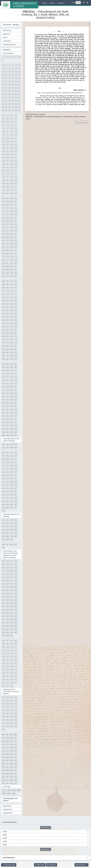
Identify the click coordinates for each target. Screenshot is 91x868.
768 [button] (7, 704)
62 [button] (16, 91)
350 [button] (12, 320)
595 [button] (12, 536)
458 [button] (12, 409)
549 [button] (7, 492)
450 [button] (12, 403)
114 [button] (12, 125)
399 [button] (16, 359)
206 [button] (12, 202)
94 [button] (3, 111)
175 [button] (16, 174)
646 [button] (7, 594)
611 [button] (12, 564)
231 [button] (16, 221)
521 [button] (7, 469)
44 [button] (16, 81)
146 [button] (12, 151)
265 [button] (7, 250)
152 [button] (3, 158)
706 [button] (12, 644)
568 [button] (3, 508)
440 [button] (3, 396)
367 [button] (16, 333)
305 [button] (7, 284)
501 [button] (7, 453)
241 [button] (7, 231)
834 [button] (12, 761)
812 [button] (3, 744)
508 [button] (3, 459)
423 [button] (16, 380)
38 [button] (16, 78)
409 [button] (7, 370)
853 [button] (7, 777)
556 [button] (3, 498)
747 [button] (16, 676)
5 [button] (12, 57)
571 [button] (16, 508)
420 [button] (3, 380)
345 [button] (7, 317)
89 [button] (6, 107)
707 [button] (16, 644)
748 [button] (3, 680)
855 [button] (16, 777)
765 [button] (12, 701)
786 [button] (16, 717)
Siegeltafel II (7, 809)
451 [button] (16, 403)
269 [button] (7, 253)
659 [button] (12, 603)
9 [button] (3, 60)
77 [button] (6, 101)
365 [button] (7, 333)
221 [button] (7, 215)
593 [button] (3, 536)
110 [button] (12, 122)
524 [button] (3, 472)
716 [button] (3, 654)
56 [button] (16, 88)
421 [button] (7, 380)
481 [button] (7, 429)
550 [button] (12, 492)
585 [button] (3, 530)
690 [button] (7, 629)
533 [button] (7, 479)
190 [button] (12, 187)
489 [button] (7, 435)
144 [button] (3, 151)
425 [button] (7, 383)
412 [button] (3, 374)
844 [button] (3, 770)
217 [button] (7, 211)
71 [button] (6, 98)
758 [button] (12, 686)
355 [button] (16, 323)
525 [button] (7, 472)
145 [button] (7, 151)
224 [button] (3, 218)
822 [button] (12, 751)
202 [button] (12, 198)
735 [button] (16, 667)
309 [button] (7, 288)
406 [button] (12, 367)
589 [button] (3, 533)
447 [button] (16, 400)
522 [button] (12, 469)
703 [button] (16, 641)
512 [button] (3, 462)
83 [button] (6, 104)
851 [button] (16, 774)
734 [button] (12, 667)
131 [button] (16, 138)
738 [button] (12, 670)
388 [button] (3, 353)
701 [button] (7, 641)
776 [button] (7, 710)
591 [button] (12, 533)
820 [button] (3, 751)
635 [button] (12, 584)
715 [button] (16, 650)
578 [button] (7, 523)
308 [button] (3, 288)
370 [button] (12, 336)
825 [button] (7, 754)
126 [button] (12, 135)
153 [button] (7, 158)
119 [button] (16, 128)
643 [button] (12, 590)
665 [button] (3, 610)
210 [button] (12, 205)
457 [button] (7, 409)
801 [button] (7, 735)
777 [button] (12, 710)
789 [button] (12, 720)
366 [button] (12, 333)
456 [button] (3, 409)
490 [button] (12, 435)
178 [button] (12, 177)
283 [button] (16, 263)
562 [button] (12, 501)
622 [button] (7, 574)
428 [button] (3, 387)
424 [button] (3, 383)
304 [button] (3, 284)
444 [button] (3, 400)
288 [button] (3, 270)
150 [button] (12, 154)
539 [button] (16, 482)
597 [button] (3, 540)
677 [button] (3, 619)
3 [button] (7, 57)
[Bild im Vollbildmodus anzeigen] (89, 24)
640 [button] (16, 587)
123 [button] (16, 132)
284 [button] (3, 266)
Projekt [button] (52, 3)
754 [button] (12, 683)
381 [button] (7, 346)
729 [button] (7, 663)
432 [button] (3, 390)
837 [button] (7, 764)
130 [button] (12, 138)
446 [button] (12, 400)
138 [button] (12, 145)
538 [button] (12, 482)
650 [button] (7, 597)
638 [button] (7, 587)
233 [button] (7, 224)
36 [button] (9, 78)
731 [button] (16, 663)
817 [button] (7, 748)
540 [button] (3, 485)
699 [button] (12, 636)
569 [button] (7, 508)
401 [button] (7, 364)
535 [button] (16, 479)
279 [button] (16, 260)
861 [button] (7, 783)
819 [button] (16, 748)
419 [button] (16, 377)
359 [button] (16, 327)
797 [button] (12, 726)
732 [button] (3, 667)
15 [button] (19, 65)
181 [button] (7, 180)
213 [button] (7, 208)
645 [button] (3, 594)
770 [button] (16, 704)
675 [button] (12, 616)
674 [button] (7, 616)
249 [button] (7, 237)
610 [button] (7, 564)
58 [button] (3, 91)
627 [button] (12, 577)
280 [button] (3, 263)
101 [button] (7, 115)
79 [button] (13, 101)
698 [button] (7, 636)
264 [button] (3, 250)
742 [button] (12, 673)
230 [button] (12, 221)
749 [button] (7, 680)
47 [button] (6, 85)
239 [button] (16, 228)
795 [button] (3, 726)
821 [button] (7, 751)
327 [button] (16, 301)
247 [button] (16, 234)
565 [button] (7, 505)
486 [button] (12, 432)
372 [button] (3, 340)
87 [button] (19, 104)
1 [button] (3, 57)
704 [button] (3, 644)
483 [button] (16, 429)
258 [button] (12, 244)
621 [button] (3, 574)
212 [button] (3, 208)
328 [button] (3, 304)
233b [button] (9, 790)
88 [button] (3, 107)
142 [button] (12, 148)
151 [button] (16, 154)
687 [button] (12, 626)
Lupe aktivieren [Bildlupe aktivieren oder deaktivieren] (81, 122)
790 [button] (16, 720)
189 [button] (7, 187)
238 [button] (12, 228)
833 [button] (7, 761)
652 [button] (16, 597)
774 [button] (16, 707)
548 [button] (3, 492)
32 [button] (16, 75)
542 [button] (12, 485)
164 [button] (3, 167)
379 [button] (16, 343)
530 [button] (12, 475)
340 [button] (3, 314)
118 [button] (12, 128)
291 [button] (16, 270)
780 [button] (7, 713)
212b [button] (4, 790)
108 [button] (3, 122)
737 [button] (7, 670)
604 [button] (3, 548)
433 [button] (7, 390)
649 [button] (3, 597)
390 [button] (12, 353)
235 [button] (16, 224)
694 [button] (7, 632)
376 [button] (3, 343)
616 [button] (16, 568)
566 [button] (12, 505)
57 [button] (19, 88)
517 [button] (7, 466)
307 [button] (16, 284)
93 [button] (19, 107)
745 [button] (7, 676)
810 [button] (12, 741)
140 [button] (3, 148)
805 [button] (7, 738)
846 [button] (12, 770)
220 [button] (3, 215)
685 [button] (3, 626)
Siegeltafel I (7, 806)
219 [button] (16, 211)
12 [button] (9, 65)
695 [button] (12, 632)
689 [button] (3, 629)
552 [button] (3, 495)
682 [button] (7, 623)
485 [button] (7, 432)
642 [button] (7, 590)
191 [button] (16, 187)
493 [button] (7, 444)
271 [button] (16, 253)
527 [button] (16, 472)
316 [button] (3, 294)
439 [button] (16, 393)
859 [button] (16, 780)
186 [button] (12, 184)
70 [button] (3, 98)
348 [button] (3, 320)
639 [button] (12, 587)
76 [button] (3, 101)
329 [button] (7, 304)
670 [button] (7, 613)
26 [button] (16, 72)
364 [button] (3, 333)
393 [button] (7, 356)
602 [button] (12, 544)
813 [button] (7, 744)
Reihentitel (7, 30)
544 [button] (3, 488)
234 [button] (12, 224)
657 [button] (3, 603)
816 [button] (3, 748)
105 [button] (7, 119)
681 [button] (3, 623)
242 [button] (12, 231)
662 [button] (7, 606)
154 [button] (12, 158)
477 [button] (7, 426)
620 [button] (16, 571)
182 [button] (12, 180)
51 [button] (19, 85)
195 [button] (16, 190)
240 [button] (3, 231)
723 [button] (16, 657)
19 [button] (13, 68)
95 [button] (6, 111)
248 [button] (3, 237)
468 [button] (3, 419)
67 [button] (13, 94)
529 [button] (7, 475)
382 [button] (12, 346)
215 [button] (16, 208)
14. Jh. (5, 838)
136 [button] (3, 145)
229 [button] (7, 221)
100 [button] (3, 115)
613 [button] (3, 568)
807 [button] (16, 738)
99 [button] (19, 111)
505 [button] (7, 456)
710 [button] (12, 647)
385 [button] (7, 349)
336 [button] (3, 310)
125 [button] (7, 135)
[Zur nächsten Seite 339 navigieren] (81, 865)
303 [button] (16, 281)
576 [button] (16, 520)
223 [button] (16, 215)
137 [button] (7, 145)
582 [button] (7, 527)
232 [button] (3, 224)
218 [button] (12, 211)
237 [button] (7, 228)
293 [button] (7, 273)
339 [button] (16, 310)
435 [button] (16, 390)
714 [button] (12, 650)
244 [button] (3, 234)
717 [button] (7, 654)
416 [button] (3, 377)
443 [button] (16, 396)
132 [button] (3, 141)
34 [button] (3, 78)
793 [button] (12, 723)
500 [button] (3, 453)
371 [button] (16, 336)
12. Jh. (5, 831)
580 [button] (16, 523)
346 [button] (12, 317)
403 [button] (16, 364)
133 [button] (7, 141)
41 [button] (6, 81)
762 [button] (16, 697)
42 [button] (9, 81)
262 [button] (12, 247)
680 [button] (16, 619)
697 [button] (3, 636)
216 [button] (3, 211)
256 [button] (3, 244)
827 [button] (16, 754)
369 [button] (7, 336)
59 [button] (6, 91)
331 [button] (16, 304)
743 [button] (16, 673)
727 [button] (16, 660)
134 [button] (12, 141)
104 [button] (3, 119)
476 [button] (3, 426)
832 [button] (3, 761)
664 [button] (16, 606)
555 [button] (16, 495)
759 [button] (3, 697)
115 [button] (16, 125)
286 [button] (12, 266)
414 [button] (12, 374)
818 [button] (12, 748)
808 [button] (3, 741)
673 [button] (3, 616)
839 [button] (16, 764)
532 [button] (3, 479)
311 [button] (16, 288)
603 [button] (16, 544)
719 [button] (16, 654)
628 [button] (16, 577)
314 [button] (12, 291)
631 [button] (12, 581)
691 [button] (12, 629)
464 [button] (3, 416)
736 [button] (3, 670)
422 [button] (12, 380)
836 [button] (3, 764)
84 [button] (9, 104)
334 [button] (12, 307)
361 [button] (7, 330)
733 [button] (7, 667)
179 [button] (16, 177)
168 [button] (3, 171)
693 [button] (3, 632)
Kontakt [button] (61, 3)
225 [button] (7, 218)
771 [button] (3, 707)
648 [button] (16, 594)
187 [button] (16, 184)
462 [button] (12, 413)
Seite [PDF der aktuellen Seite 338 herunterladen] (40, 865)
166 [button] (12, 167)
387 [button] (16, 349)
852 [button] (3, 777)
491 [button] (16, 435)
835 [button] (16, 761)
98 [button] (16, 111)
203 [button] (16, 198)
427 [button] (16, 383)
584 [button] (16, 527)
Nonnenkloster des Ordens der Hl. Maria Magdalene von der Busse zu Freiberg (10, 554)
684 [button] (16, 623)
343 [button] (16, 314)
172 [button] (3, 174)
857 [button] (7, 780)
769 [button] (12, 704)
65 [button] (6, 94)
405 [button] (7, 367)
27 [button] (19, 72)
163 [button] (16, 164)
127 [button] (16, 135)
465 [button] (7, 416)
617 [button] (3, 571)
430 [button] (12, 387)
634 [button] (7, 584)
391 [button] (16, 353)
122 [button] (12, 132)
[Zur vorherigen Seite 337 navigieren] (9, 865)
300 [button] (3, 281)
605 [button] (3, 561)
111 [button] (16, 122)
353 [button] (7, 323)
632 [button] (16, 581)
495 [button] (16, 444)
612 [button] (16, 564)
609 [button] (3, 564)
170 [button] (12, 171)
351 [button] (16, 320)
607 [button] (12, 561)
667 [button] (12, 610)
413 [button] (7, 374)
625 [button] (3, 577)
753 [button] (7, 683)
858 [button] (12, 780)
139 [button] (16, 145)
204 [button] (3, 202)
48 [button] (9, 85)
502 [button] (12, 453)
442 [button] (12, 396)
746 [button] (12, 676)
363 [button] (16, 330)
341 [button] (7, 314)
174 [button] (12, 174)
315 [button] (16, 291)
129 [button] (7, 138)
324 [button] (3, 301)
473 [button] (7, 422)
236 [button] (3, 228)
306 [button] (12, 284)
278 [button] (12, 260)
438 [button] (12, 393)
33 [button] (19, 75)
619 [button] (12, 571)
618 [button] (7, 571)
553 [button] (7, 495)
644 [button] (16, 590)
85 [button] (13, 104)
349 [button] (7, 320)
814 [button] (12, 744)
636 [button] (16, 584)
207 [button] (16, 202)
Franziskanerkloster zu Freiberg (11, 515)
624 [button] (16, 574)
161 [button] (7, 164)
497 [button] (7, 448)
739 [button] (16, 670)
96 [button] (9, 111)
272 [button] (3, 257)
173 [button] (7, 174)
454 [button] (12, 406)
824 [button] (3, 754)
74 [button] (16, 98)
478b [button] (9, 793)
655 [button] (12, 600)
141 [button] (7, 148)
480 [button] (3, 429)
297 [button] (7, 276)
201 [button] (7, 198)
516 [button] (3, 466)
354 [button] (12, 323)
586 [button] (7, 530)
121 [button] (7, 132)
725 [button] (7, 660)
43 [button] (13, 81)
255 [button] (16, 241)
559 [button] (16, 498)
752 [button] (3, 683)
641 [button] (3, 590)
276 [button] (3, 260)
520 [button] (3, 469)
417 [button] (7, 377)
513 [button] (7, 462)
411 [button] (16, 370)
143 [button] (16, 148)
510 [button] (12, 459)
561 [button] (7, 501)
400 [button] (3, 364)
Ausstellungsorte (9, 858)
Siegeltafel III (8, 813)
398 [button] (12, 359)
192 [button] (3, 190)
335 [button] (16, 307)
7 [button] (17, 57)
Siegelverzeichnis (9, 44)
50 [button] (16, 85)
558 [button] (12, 498)
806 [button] (12, 738)
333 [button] (7, 307)
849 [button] (7, 774)
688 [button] (16, 626)
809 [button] (7, 741)
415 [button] (16, 374)
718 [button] (12, 654)
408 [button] (3, 370)
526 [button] (12, 472)
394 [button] (12, 356)
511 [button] (16, 459)
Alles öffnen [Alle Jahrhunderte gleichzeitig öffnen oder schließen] (45, 828)
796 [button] (7, 726)
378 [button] (12, 343)
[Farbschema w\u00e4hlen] (88, 3)
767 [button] (3, 704)
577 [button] (3, 523)
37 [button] (13, 78)
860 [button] (3, 783)
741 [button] (7, 673)
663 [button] (12, 606)
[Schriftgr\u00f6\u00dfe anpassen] (83, 3)
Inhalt (5, 37)
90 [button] (9, 107)
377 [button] (7, 343)
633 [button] (3, 584)
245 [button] (7, 234)
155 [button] (16, 158)
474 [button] (12, 422)
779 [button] (3, 713)
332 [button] (3, 307)
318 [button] (12, 294)
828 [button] (3, 757)
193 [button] (7, 190)
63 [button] (19, 91)
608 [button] (16, 561)
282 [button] (12, 263)
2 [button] (5, 57)
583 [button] (12, 527)
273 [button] (7, 257)
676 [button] (16, 616)
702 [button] (12, 641)
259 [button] (16, 244)
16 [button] (3, 68)
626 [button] (7, 577)
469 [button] (7, 419)
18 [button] (9, 68)
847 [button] (16, 770)
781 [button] (12, 713)
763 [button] (3, 701)
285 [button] (7, 266)
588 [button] (16, 530)
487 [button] (16, 432)
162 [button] (12, 164)
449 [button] (7, 403)
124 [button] (3, 135)
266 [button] (12, 250)
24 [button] (9, 72)
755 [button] (16, 683)
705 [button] (7, 644)
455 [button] (16, 406)
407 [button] (16, 367)
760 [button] (7, 697)
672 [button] (16, 613)
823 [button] (16, 751)
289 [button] (7, 270)
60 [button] (9, 91)
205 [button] (7, 202)
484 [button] (3, 432)
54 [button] (9, 88)
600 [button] (3, 544)
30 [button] (9, 75)
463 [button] (16, 413)
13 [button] (13, 65)
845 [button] (7, 770)
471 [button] (16, 419)
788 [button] (7, 720)
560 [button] (3, 501)
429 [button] (7, 387)
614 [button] (7, 568)
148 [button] (3, 154)
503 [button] (16, 453)
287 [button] (16, 266)
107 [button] (16, 119)
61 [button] (13, 91)
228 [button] (3, 221)
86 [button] (16, 104)
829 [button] (7, 757)
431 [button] (16, 387)
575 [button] (12, 520)
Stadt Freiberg (8, 53)
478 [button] (12, 426)
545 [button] (7, 488)
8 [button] (20, 57)
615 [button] (12, 568)
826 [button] (12, 754)
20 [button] (16, 68)
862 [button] (12, 783)
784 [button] (7, 717)
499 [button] (16, 448)
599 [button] (12, 540)
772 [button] (7, 707)
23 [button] (6, 72)
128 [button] (3, 138)
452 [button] (3, 406)
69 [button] (19, 94)
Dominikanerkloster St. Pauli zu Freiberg (11, 440)
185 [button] (7, 184)
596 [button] (16, 536)
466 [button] (12, 416)
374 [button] (12, 340)
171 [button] (16, 171)
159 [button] (16, 161)
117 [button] (7, 128)
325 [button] (7, 301)
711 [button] (16, 647)
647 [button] (12, 594)
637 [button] (3, 587)
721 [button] (7, 657)
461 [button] (7, 413)
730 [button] (12, 663)
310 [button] (12, 288)
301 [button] (7, 281)
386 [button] (12, 349)
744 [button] (3, 676)
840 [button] (3, 767)
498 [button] (12, 448)
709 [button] (7, 647)
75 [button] (19, 98)
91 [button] (13, 107)
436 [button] (3, 393)
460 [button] (3, 413)
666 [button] (7, 610)
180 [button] (3, 180)
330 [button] (12, 304)
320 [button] (3, 297)
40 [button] (3, 81)
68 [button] (16, 94)
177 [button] (7, 177)
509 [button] (7, 459)
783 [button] (3, 717)
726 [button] (12, 660)
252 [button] (3, 241)
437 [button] (7, 393)
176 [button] (3, 177)
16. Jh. (5, 845)
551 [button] (16, 492)
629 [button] (3, 581)
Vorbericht (7, 41)
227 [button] (16, 218)
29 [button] (6, 75)
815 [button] (16, 744)
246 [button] (12, 234)
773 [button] (12, 707)
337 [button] (7, 310)
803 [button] (16, 735)
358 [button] (12, 327)
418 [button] (12, 377)
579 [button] (12, 523)
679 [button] (12, 619)
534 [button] (12, 479)
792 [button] (7, 723)
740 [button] (3, 673)
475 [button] (16, 422)
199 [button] (16, 193)
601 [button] (7, 544)
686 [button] (7, 626)
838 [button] (12, 764)
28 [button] (3, 75)
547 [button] (16, 488)
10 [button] (3, 65)
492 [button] (3, 444)
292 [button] (3, 273)
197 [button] (7, 193)
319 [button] (16, 294)
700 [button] (3, 641)
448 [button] (3, 403)
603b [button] (14, 793)
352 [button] (3, 323)
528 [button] (3, 475)
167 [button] (16, 167)
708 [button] (3, 647)
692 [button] (16, 629)
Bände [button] (45, 3)
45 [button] (19, 81)
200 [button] (3, 198)
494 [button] (12, 444)
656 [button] (16, 600)
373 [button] (7, 340)
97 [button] (13, 111)
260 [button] (3, 247)
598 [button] (7, 540)
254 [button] (12, 241)
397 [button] (7, 359)
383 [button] (16, 346)
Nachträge (7, 787)
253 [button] (7, 241)
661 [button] (3, 606)
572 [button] (3, 511)
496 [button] (3, 448)
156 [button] (3, 161)
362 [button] (12, 330)
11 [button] (6, 65)
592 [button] (16, 533)
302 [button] (12, 281)
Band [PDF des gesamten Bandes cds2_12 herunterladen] (51, 865)
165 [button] (7, 167)
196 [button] (3, 193)
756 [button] (3, 686)
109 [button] (7, 122)
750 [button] (12, 680)
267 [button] (16, 250)
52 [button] (3, 88)
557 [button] (7, 498)
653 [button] (3, 600)
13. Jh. (5, 835)
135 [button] (16, 141)
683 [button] (12, 623)
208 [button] (3, 205)
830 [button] (12, 757)
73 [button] (13, 98)
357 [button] (7, 327)
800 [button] (3, 735)
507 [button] (16, 456)
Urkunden (7, 50)
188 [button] (3, 187)
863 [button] (16, 783)
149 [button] (7, 154)
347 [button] (16, 317)
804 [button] (3, 738)
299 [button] (16, 276)
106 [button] (12, 119)
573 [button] (3, 520)
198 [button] (12, 193)
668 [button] (16, 610)
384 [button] (3, 349)
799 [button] (3, 730)
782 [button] (16, 713)
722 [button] (12, 657)
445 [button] (7, 400)
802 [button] (12, 735)
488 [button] (3, 435)
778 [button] (16, 710)
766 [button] (16, 701)
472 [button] (3, 422)
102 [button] (12, 115)
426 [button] (12, 383)
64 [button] (3, 94)
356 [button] (3, 327)
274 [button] (12, 257)
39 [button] (19, 78)
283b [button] (14, 790)
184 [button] (3, 184)
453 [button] (7, 406)
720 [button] (3, 657)
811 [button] (16, 741)
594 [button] (7, 536)
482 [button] (12, 429)
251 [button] (16, 237)
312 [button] (3, 291)
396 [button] (3, 359)
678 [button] (7, 619)
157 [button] (7, 161)
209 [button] (7, 205)
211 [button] (16, 205)
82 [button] (3, 104)
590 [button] (7, 533)
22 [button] (3, 72)
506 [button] (12, 456)
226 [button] (12, 218)
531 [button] (16, 475)
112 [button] (3, 125)
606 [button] (7, 561)
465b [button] (4, 793)
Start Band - (11, 25)
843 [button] (16, 767)
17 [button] (6, 68)
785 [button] (12, 717)
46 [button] (3, 85)
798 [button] (16, 726)
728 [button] (3, 663)
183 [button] (16, 180)
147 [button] (16, 151)
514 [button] (12, 462)
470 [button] (12, 419)
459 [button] (16, 409)
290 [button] (12, 270)
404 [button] (3, 367)
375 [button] (16, 340)
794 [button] (16, 723)
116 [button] (3, 128)
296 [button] (3, 276)
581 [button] (3, 527)
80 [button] (16, 101)
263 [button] (16, 247)
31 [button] (13, 75)
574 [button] (7, 520)
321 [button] (7, 297)
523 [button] (16, 469)
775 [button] (3, 710)
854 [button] (12, 777)
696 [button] (16, 632)
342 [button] (12, 314)
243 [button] (16, 231)
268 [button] (3, 253)
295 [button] (16, 273)
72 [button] (9, 98)
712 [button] (3, 650)
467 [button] (16, 416)
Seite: (73, 3)
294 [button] (12, 273)
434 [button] (12, 390)
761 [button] (12, 697)
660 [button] (16, 603)
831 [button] (16, 757)
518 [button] (12, 466)
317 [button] (7, 294)
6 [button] (15, 57)
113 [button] (7, 125)
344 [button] (3, 317)
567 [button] (16, 505)
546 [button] (12, 488)
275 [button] (16, 257)
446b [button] (19, 790)
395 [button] (16, 356)
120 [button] (3, 132)
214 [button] (12, 208)
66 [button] (9, 94)
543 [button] (16, 485)
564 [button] (3, 505)
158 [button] (12, 161)
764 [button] (7, 701)
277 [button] (7, 260)
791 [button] (3, 723)
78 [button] (9, 101)
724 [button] (3, 660)
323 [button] (16, 297)
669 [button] (3, 613)
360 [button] (3, 330)
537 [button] (7, 482)
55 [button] (13, 88)
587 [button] (12, 530)
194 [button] (12, 190)
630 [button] (7, 581)
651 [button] (12, 597)
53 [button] (6, 88)
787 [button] (3, 720)
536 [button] (3, 482)
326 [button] (12, 301)
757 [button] (7, 686)
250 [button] (12, 237)
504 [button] (3, 456)
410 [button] (12, 370)
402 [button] (12, 364)
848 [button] (3, 774)
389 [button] (7, 353)
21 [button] (19, 68)
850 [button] (12, 774)
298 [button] (12, 276)
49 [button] (13, 85)
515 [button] (16, 462)
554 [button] (12, 495)
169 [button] (7, 171)
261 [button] (7, 247)
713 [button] (7, 650)
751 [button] (16, 680)
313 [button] (7, 291)
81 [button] (19, 101)
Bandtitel (6, 34)
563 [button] (16, 501)
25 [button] (13, 72)
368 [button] (3, 336)
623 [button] (12, 574)
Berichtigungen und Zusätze (10, 799)
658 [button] (7, 603)
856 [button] (3, 780)
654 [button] (7, 600)
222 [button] (12, 215)
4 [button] (10, 57)
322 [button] (12, 297)
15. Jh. (5, 841)
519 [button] (16, 466)
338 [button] (12, 310)
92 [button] (16, 107)
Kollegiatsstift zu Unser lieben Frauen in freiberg (11, 691)
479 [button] (16, 426)
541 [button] (7, 485)
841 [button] (7, 767)
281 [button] (7, 263)
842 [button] (12, 767)
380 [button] (3, 346)
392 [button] (3, 356)
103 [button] (16, 115)
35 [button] (6, 78)
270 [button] (12, 253)
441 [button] (7, 396)
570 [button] (12, 508)
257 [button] (7, 244)
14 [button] (16, 65)
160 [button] (3, 164)
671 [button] (12, 613)
